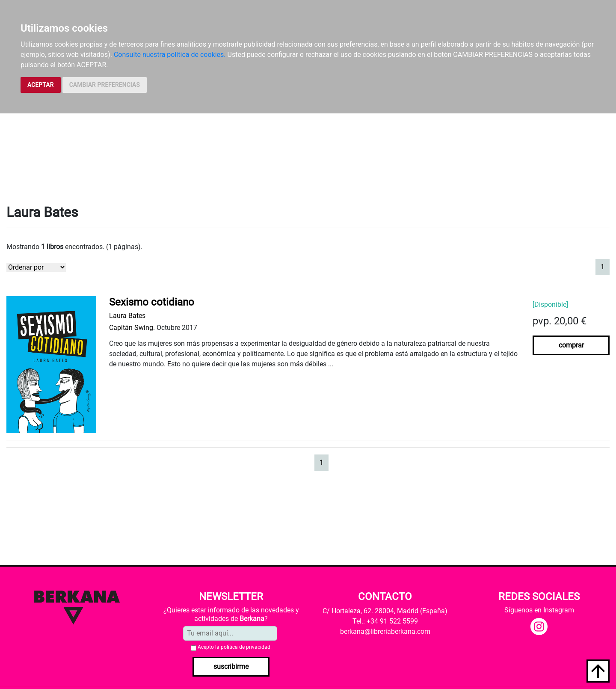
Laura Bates (127, 316)
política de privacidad (246, 647)
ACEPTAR (41, 85)
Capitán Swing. (132, 328)
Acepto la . (235, 647)
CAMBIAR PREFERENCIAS (105, 85)
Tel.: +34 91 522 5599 (385, 621)
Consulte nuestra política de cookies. (170, 55)
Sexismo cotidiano (152, 302)
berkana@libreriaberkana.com (385, 631)
